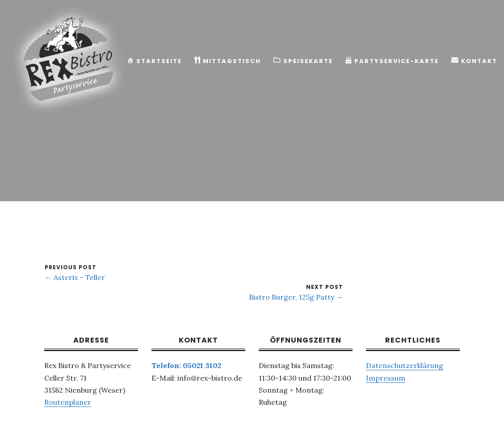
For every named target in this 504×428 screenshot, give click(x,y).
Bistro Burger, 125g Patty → (296, 297)
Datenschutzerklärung (405, 365)
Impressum (386, 378)
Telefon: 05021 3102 (186, 365)
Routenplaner (68, 402)
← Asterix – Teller (75, 277)
